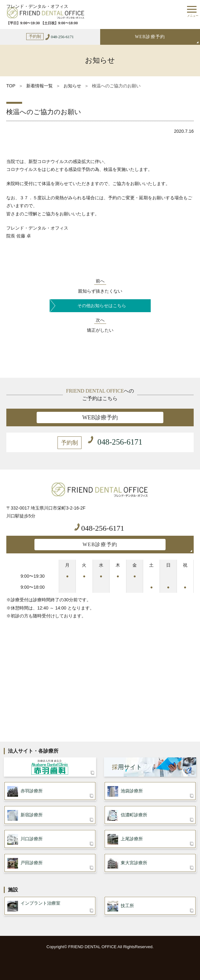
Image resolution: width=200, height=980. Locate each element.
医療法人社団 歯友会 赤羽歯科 (50, 767)
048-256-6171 (99, 528)
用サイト (127, 767)
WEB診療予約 (150, 37)
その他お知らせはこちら (102, 306)
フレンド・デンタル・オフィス (37, 6)
